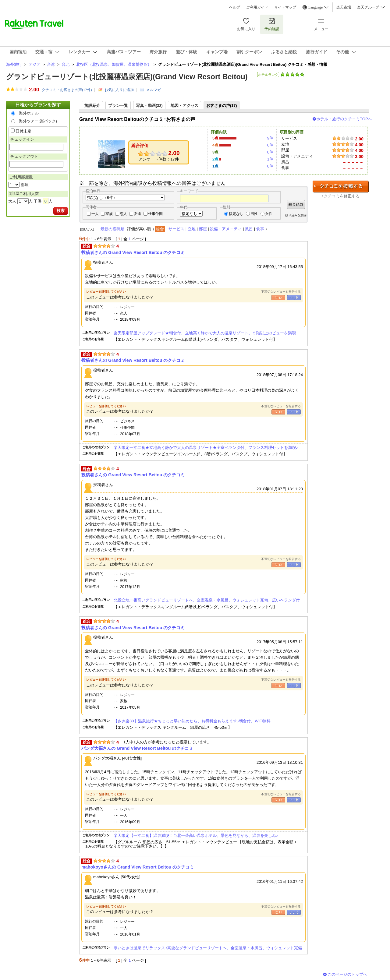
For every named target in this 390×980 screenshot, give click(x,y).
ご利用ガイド (257, 7)
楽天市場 (344, 7)
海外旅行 (14, 64)
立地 (192, 229)
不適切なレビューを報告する (281, 292)
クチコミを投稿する (341, 187)
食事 (260, 229)
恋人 (123, 214)
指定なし (236, 214)
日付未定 (23, 131)
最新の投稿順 (112, 229)
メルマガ (154, 90)
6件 (270, 145)
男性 (254, 214)
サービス (176, 229)
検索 (61, 211)
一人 (95, 214)
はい (278, 298)
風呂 (249, 229)
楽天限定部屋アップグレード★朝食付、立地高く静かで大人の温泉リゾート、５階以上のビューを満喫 (205, 333)
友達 (137, 214)
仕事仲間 (155, 214)
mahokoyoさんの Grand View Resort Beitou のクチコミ (138, 867)
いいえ (294, 298)
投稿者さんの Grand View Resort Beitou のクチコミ (133, 252)
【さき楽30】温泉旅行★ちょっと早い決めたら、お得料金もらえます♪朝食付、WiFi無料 (192, 721)
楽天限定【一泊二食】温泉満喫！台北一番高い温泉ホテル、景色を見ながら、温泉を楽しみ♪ (196, 835)
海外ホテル (29, 113)
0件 (270, 152)
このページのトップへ (347, 974)
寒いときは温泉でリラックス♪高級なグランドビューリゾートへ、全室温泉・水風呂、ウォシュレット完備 (208, 948)
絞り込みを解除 (296, 215)
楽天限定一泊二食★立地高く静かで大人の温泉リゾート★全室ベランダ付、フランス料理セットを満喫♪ (206, 448)
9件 (270, 138)
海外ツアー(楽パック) (38, 121)
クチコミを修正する (342, 196)
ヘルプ (235, 7)
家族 (109, 214)
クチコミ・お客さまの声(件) (67, 90)
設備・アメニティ (226, 229)
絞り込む (296, 204)
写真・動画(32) (149, 106)
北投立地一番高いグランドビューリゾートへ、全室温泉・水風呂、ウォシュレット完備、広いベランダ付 (207, 600)
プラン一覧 (118, 106)
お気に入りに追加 (119, 90)
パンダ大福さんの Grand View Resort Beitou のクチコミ (137, 748)
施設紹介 (92, 106)
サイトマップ (285, 7)
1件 (270, 159)
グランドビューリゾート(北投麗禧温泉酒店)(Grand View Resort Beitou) (127, 77)
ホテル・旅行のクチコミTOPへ (344, 119)
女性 (269, 214)
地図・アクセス (184, 106)
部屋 (203, 229)
